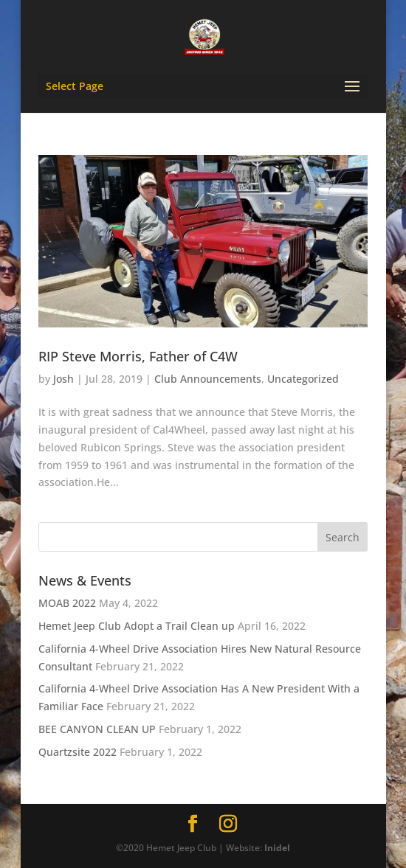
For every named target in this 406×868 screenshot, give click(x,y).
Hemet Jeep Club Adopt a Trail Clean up (137, 626)
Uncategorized (303, 379)
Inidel (277, 848)
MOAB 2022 (67, 603)
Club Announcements (208, 379)
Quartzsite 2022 (78, 752)
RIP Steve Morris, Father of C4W (138, 356)
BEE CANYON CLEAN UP (97, 729)
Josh (63, 379)
